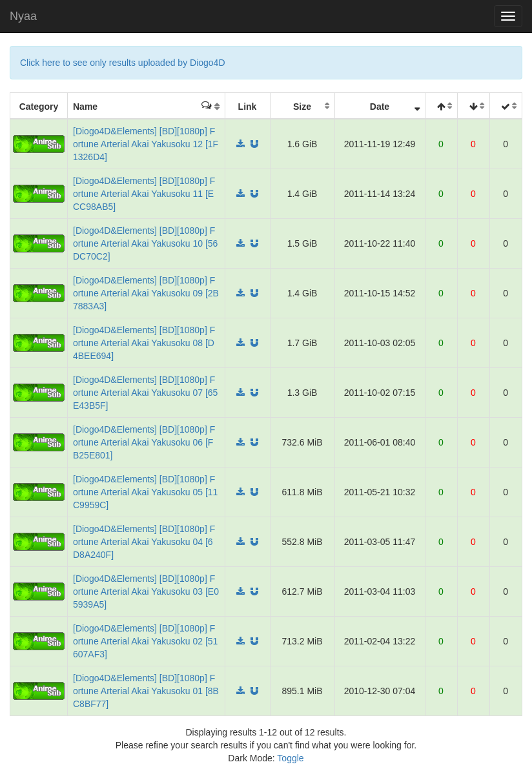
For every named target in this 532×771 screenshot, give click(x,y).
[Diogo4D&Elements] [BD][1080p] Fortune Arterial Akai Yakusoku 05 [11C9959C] (145, 492)
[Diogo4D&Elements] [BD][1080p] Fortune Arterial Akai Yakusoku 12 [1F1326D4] (146, 144)
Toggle (290, 758)
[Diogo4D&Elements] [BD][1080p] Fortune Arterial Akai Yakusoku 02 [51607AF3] (145, 641)
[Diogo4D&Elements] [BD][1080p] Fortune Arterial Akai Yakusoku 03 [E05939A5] (146, 591)
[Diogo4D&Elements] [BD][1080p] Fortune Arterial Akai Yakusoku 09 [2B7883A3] (146, 293)
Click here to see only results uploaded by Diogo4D (123, 63)
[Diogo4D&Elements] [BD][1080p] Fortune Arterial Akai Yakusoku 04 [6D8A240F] (144, 542)
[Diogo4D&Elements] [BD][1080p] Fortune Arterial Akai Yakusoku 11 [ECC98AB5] (144, 194)
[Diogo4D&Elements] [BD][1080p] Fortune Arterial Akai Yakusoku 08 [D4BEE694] (144, 343)
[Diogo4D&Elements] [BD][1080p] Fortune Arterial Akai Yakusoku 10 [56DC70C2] (145, 243)
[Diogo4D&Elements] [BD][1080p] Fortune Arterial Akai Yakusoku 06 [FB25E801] (144, 442)
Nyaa (23, 16)
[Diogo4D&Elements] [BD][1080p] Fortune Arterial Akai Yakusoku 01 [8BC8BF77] (146, 691)
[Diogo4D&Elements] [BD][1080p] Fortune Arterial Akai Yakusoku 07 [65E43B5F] (145, 393)
